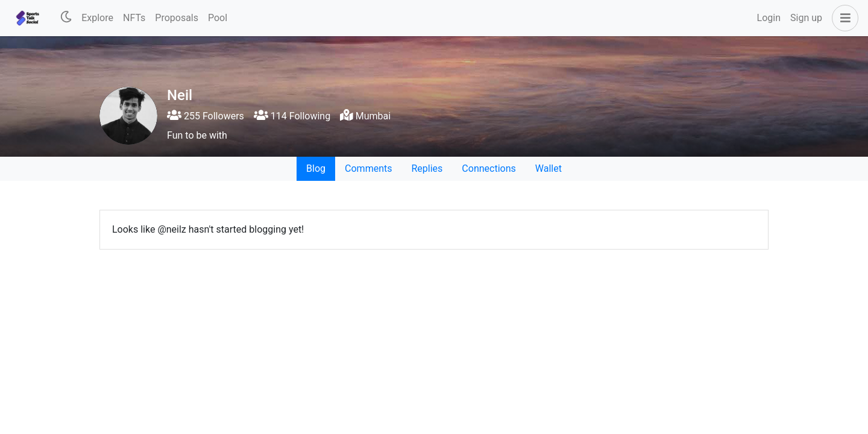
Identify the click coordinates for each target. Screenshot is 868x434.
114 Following (292, 116)
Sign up (806, 18)
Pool (218, 18)
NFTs (134, 18)
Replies (427, 168)
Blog (316, 168)
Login (769, 18)
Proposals (177, 18)
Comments (368, 168)
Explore (97, 18)
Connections (489, 168)
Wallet (549, 168)
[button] (843, 18)
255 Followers (206, 116)
